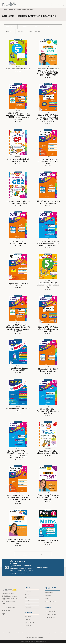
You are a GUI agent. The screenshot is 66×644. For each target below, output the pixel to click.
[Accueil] (9, 4)
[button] (11, 27)
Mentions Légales (42, 633)
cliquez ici (21, 574)
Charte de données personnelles (27, 633)
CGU (62, 633)
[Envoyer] (59, 567)
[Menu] (58, 4)
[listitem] (4, 614)
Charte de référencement (10, 633)
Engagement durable (53, 633)
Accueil (5, 10)
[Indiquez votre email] (46, 567)
